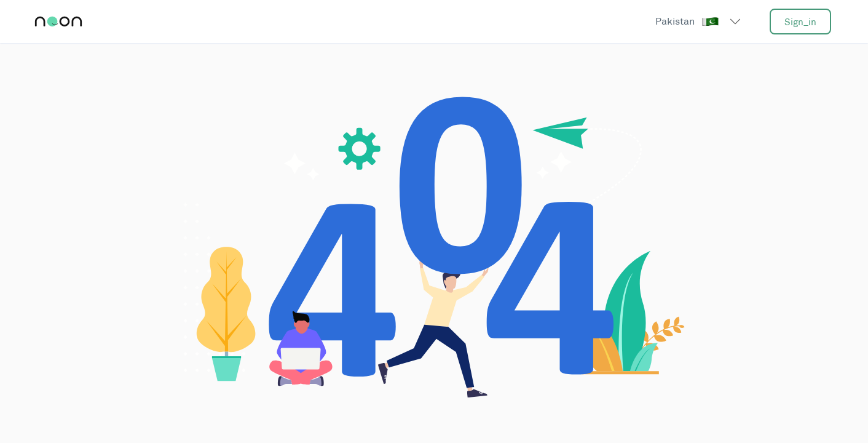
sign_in (800, 22)
